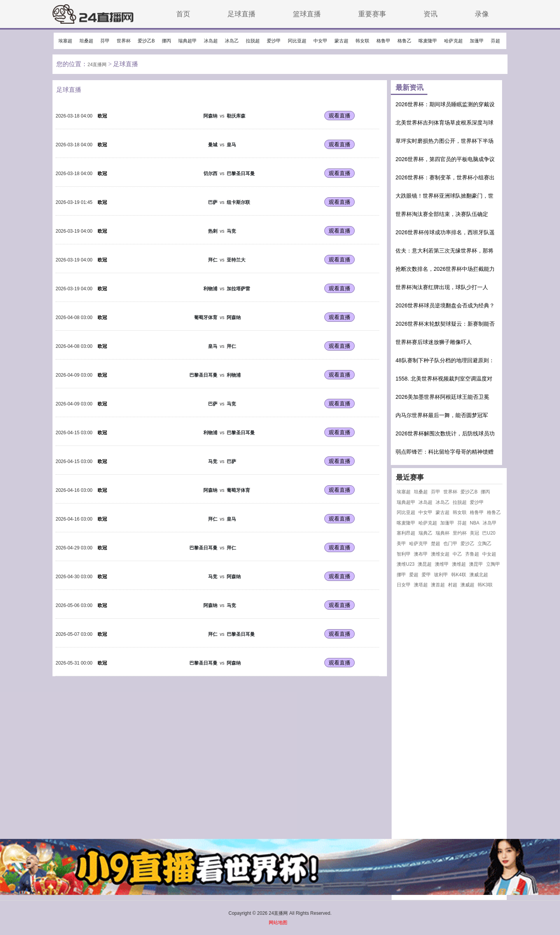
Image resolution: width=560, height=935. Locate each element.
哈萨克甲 (418, 544)
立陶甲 (493, 564)
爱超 (414, 575)
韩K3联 (485, 585)
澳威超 (467, 585)
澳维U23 (406, 564)
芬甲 (105, 41)
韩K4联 (459, 575)
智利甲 (404, 554)
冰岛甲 (490, 523)
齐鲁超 (472, 554)
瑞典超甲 (187, 41)
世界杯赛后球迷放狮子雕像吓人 (434, 342)
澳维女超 (440, 554)
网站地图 (278, 923)
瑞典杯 (443, 533)
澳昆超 (425, 564)
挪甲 (401, 575)
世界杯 (124, 41)
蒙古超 (341, 41)
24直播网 (97, 65)
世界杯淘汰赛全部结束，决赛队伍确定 (442, 214)
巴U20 (489, 533)
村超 (453, 585)
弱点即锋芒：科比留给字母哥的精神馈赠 (444, 452)
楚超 (436, 544)
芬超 (495, 41)
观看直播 (339, 116)
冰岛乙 (232, 41)
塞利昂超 (406, 533)
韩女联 (362, 41)
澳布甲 (421, 554)
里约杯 (460, 533)
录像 (482, 14)
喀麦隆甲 (428, 41)
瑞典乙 (425, 533)
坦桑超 (86, 41)
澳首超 (438, 585)
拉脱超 (253, 41)
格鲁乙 (404, 41)
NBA (475, 523)
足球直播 (241, 14)
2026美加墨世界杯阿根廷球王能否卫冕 (442, 397)
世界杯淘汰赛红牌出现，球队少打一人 (442, 287)
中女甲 (320, 41)
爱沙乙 (467, 544)
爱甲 (426, 575)
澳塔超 (421, 585)
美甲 (401, 544)
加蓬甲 (477, 41)
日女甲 (404, 585)
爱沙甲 (274, 41)
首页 (183, 14)
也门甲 (450, 544)
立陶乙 (485, 544)
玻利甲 (441, 575)
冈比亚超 (297, 41)
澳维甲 (442, 564)
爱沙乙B (146, 41)
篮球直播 (307, 14)
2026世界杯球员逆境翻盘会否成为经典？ (445, 305)
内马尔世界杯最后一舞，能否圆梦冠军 (442, 415)
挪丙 (166, 41)
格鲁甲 (383, 41)
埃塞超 (65, 41)
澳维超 (459, 564)
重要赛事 (372, 14)
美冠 (474, 533)
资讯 (430, 14)
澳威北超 (479, 575)
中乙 (457, 554)
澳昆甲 (476, 564)
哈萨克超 (453, 41)
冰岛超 (211, 41)
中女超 (489, 554)
